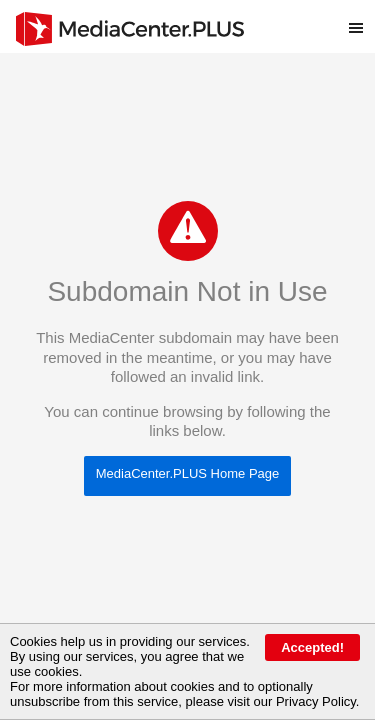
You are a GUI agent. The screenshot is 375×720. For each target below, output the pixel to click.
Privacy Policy (316, 701)
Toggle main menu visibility (362, 19)
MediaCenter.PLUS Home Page (188, 473)
